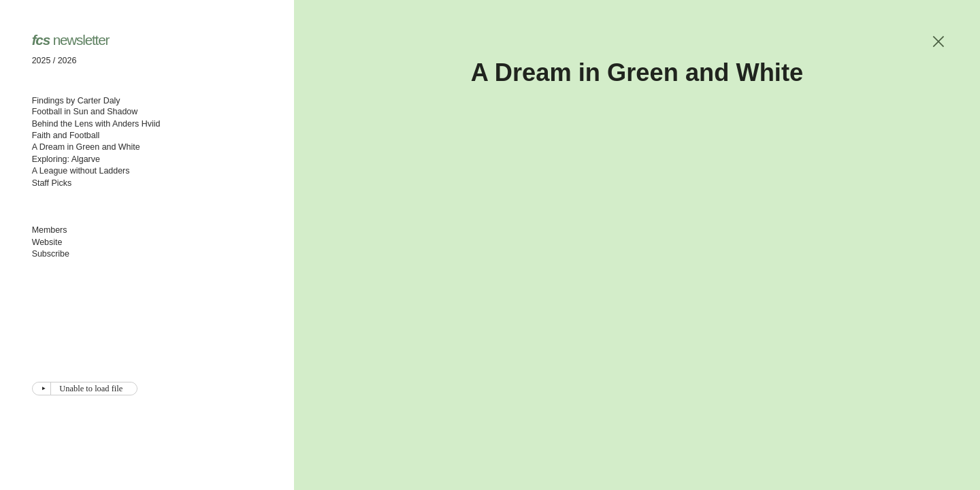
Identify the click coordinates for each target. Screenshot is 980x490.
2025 (42, 61)
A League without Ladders (81, 171)
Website (47, 242)
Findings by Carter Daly (76, 101)
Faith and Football (66, 135)
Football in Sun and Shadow (85, 112)
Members (50, 230)
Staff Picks (52, 183)
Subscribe (51, 254)
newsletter (71, 40)
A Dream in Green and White (86, 147)
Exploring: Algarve (66, 159)
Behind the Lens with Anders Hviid (96, 124)
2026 (67, 61)
